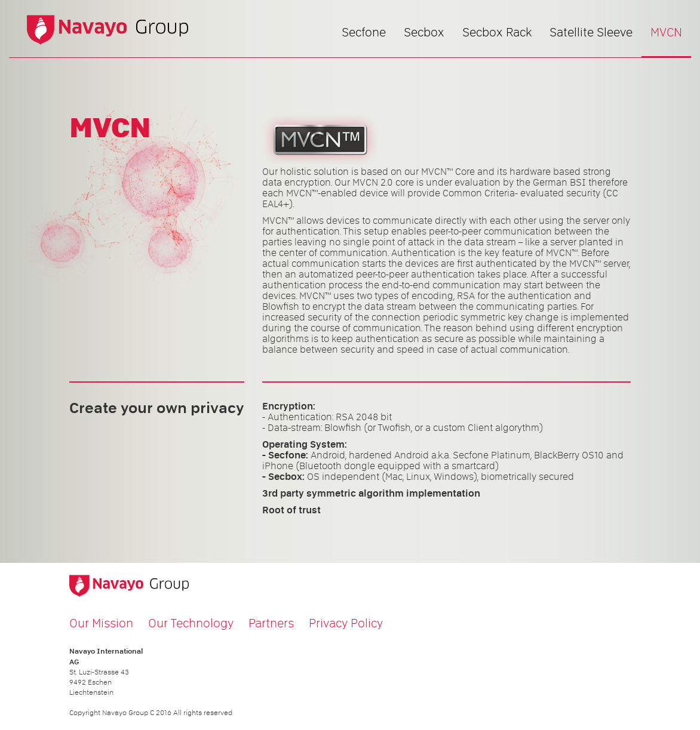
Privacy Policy (346, 623)
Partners (271, 623)
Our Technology (191, 623)
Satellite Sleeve (591, 32)
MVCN (666, 32)
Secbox (424, 32)
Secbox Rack (497, 32)
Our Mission (101, 623)
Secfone (364, 32)
